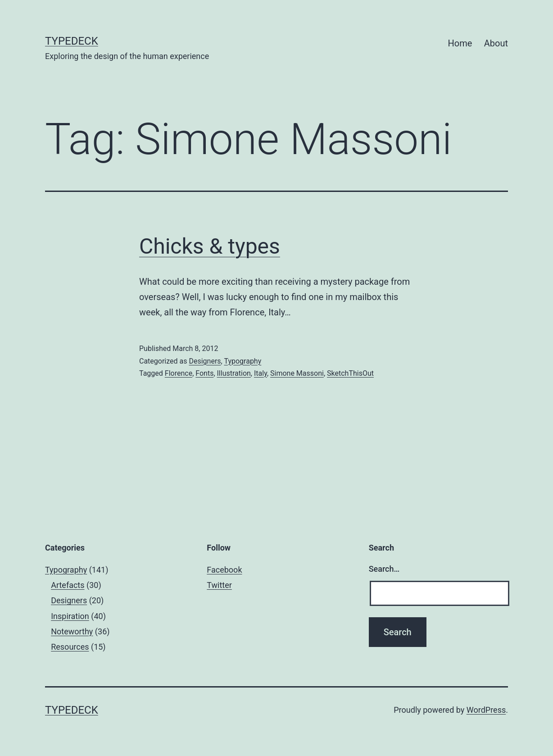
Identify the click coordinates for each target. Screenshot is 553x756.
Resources (70, 647)
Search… (384, 569)
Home (460, 43)
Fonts (204, 373)
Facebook (224, 570)
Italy (261, 373)
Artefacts (68, 585)
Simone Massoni (297, 373)
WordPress (486, 710)
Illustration (234, 373)
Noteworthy (72, 631)
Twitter (219, 585)
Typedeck (72, 41)
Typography (243, 361)
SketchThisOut (350, 373)
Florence (179, 373)
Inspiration (70, 616)
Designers (205, 361)
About (496, 43)
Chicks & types (210, 246)
